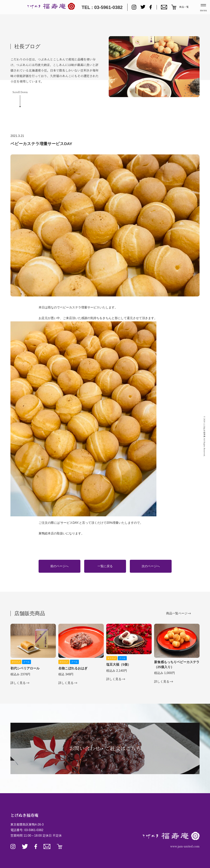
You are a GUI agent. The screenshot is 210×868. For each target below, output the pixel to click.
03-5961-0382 (34, 830)
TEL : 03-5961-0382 (102, 7)
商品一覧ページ (177, 613)
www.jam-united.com (185, 846)
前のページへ (59, 566)
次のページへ (151, 566)
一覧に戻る (105, 566)
